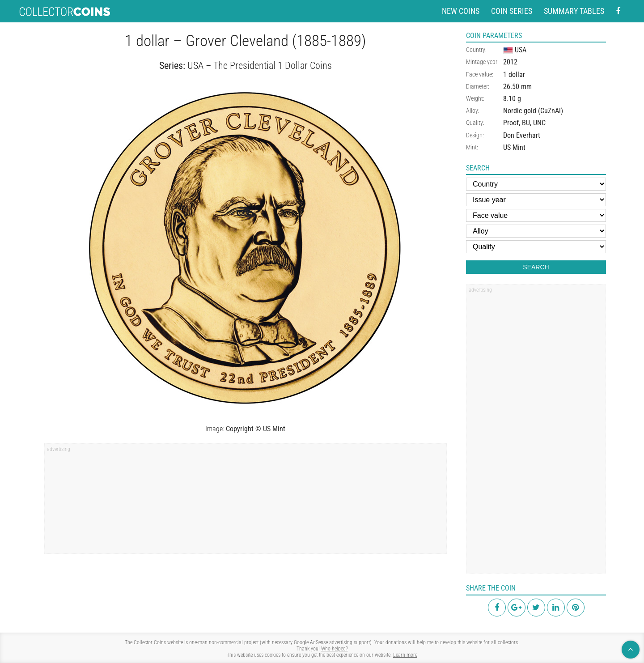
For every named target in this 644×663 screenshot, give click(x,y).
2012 (510, 62)
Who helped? (335, 649)
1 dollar (514, 74)
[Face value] (536, 215)
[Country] (536, 184)
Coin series (512, 11)
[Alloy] (536, 231)
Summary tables (574, 11)
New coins (461, 11)
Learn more (405, 655)
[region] (246, 501)
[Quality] (536, 247)
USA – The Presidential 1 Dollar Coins (260, 66)
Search (536, 267)
